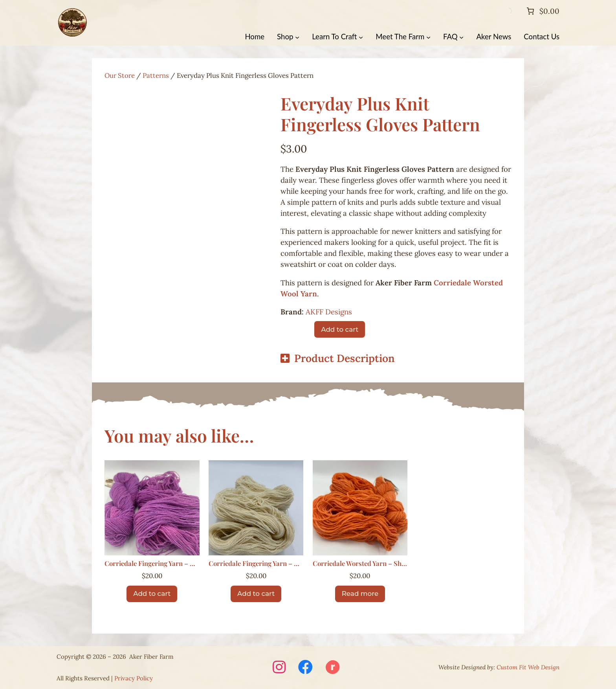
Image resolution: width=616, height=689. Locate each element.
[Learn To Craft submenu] (361, 37)
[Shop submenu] (297, 37)
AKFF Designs (329, 312)
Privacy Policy (134, 678)
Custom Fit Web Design (528, 667)
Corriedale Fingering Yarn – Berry (152, 564)
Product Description (345, 358)
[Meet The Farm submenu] (428, 37)
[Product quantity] (295, 329)
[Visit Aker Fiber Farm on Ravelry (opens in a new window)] (333, 668)
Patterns (156, 75)
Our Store (120, 75)
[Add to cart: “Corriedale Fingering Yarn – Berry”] (152, 594)
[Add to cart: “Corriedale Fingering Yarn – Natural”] (256, 594)
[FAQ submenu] (461, 37)
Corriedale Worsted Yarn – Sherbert (360, 564)
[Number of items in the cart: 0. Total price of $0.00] (542, 11)
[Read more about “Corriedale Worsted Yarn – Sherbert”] (360, 594)
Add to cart (340, 329)
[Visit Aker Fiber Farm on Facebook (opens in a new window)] (305, 668)
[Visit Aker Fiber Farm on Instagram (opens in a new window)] (279, 668)
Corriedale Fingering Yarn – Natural (256, 564)
